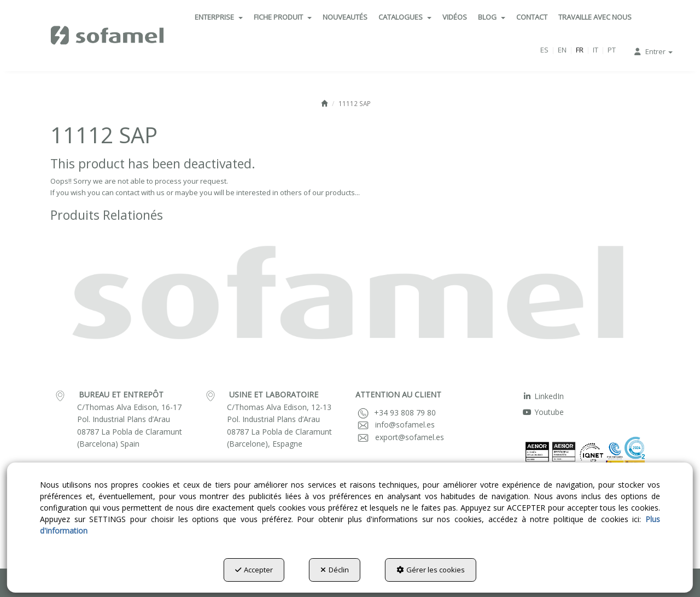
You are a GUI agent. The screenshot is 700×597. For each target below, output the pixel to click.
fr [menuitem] (580, 50)
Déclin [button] (335, 570)
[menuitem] (219, 17)
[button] (108, 36)
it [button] (596, 50)
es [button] (544, 50)
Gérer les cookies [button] (431, 570)
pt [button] (612, 50)
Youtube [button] (543, 412)
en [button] (562, 50)
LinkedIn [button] (543, 396)
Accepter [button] (254, 570)
